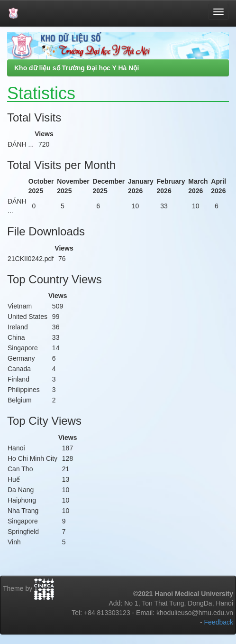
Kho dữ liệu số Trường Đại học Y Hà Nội (77, 68)
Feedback (219, 622)
